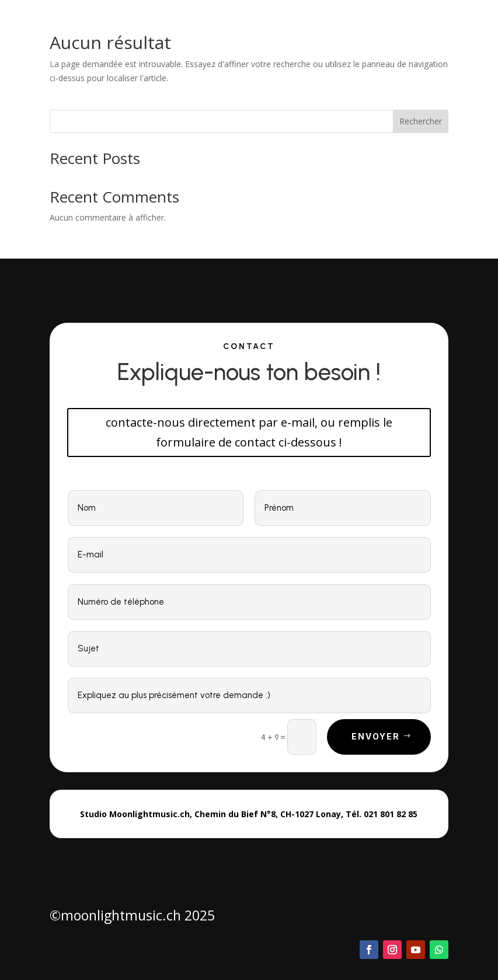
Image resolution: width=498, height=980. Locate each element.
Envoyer (376, 736)
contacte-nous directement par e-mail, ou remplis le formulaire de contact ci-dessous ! (249, 432)
